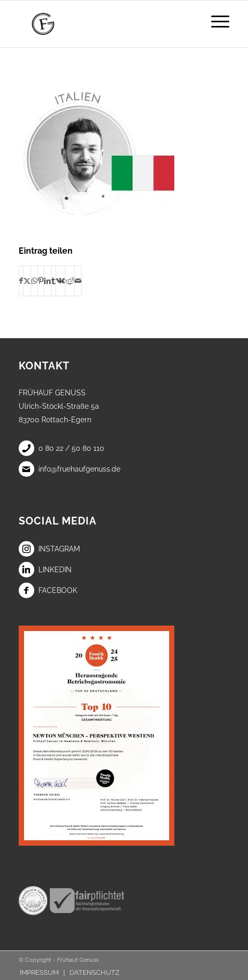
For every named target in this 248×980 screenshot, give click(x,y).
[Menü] (215, 21)
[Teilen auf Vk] (60, 281)
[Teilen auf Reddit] (70, 281)
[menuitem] (215, 21)
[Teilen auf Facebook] (21, 281)
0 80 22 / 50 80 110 (61, 448)
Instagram (49, 549)
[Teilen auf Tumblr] (53, 281)
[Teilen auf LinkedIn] (47, 281)
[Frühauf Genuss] (103, 24)
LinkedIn (45, 570)
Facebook (48, 590)
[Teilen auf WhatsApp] (34, 281)
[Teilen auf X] (27, 281)
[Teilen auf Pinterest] (41, 281)
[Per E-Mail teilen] (78, 281)
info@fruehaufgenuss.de (70, 469)
